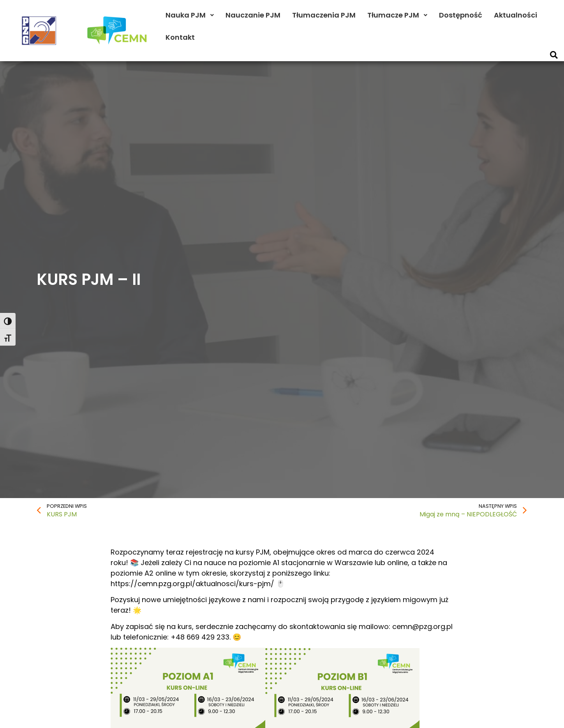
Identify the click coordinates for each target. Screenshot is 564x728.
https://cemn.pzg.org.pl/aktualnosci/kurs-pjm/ (192, 584)
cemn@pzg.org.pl (422, 626)
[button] (554, 55)
